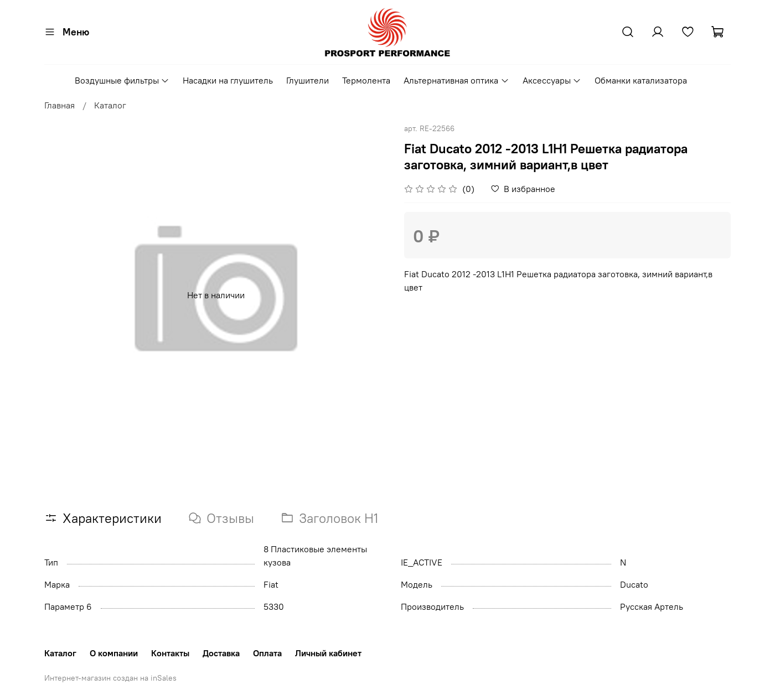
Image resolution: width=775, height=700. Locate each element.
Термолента (366, 80)
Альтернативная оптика (456, 80)
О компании (114, 653)
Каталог (110, 105)
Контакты (170, 653)
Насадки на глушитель (228, 80)
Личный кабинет (328, 653)
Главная (60, 105)
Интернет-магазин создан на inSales (110, 678)
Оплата (267, 653)
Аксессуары (552, 80)
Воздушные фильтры (122, 80)
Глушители (308, 80)
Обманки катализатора (641, 80)
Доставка (221, 653)
